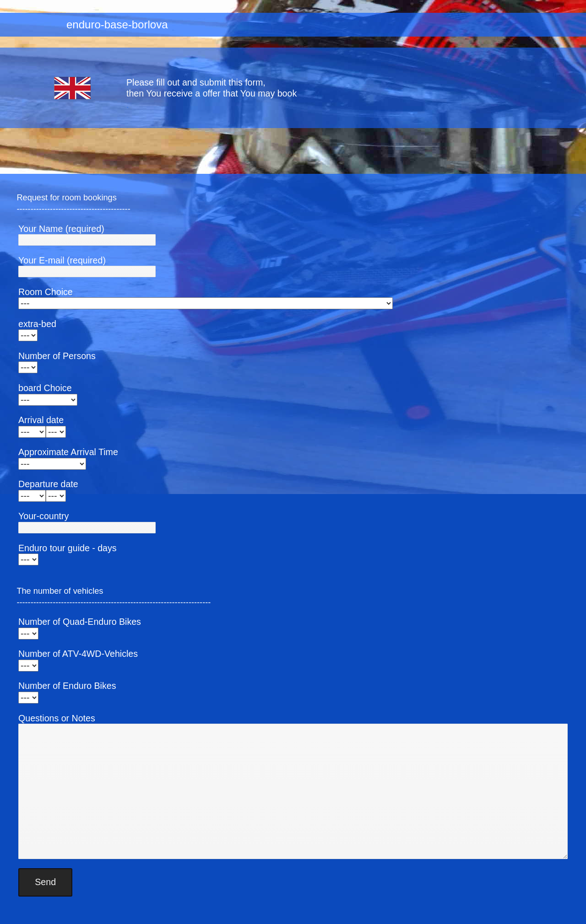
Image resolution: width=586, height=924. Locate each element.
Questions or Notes (57, 718)
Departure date (48, 484)
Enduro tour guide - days (68, 548)
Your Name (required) (61, 229)
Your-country (43, 516)
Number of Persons (57, 356)
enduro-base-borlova (117, 25)
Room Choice (46, 292)
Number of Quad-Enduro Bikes (80, 622)
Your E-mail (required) (62, 260)
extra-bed (37, 324)
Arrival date (41, 420)
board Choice (45, 388)
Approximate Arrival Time (68, 452)
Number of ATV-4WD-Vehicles (78, 654)
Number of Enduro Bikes (67, 686)
